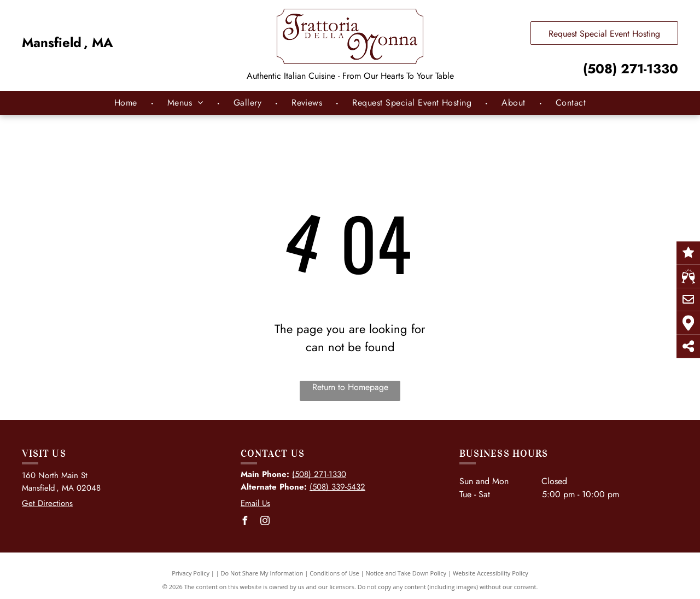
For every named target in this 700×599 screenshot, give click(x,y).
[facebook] (245, 522)
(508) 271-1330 (631, 69)
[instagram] (265, 522)
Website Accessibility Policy (491, 573)
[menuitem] (127, 103)
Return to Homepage (350, 387)
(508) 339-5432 (337, 487)
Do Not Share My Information (262, 573)
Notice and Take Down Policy (406, 573)
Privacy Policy (191, 573)
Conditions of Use (334, 573)
